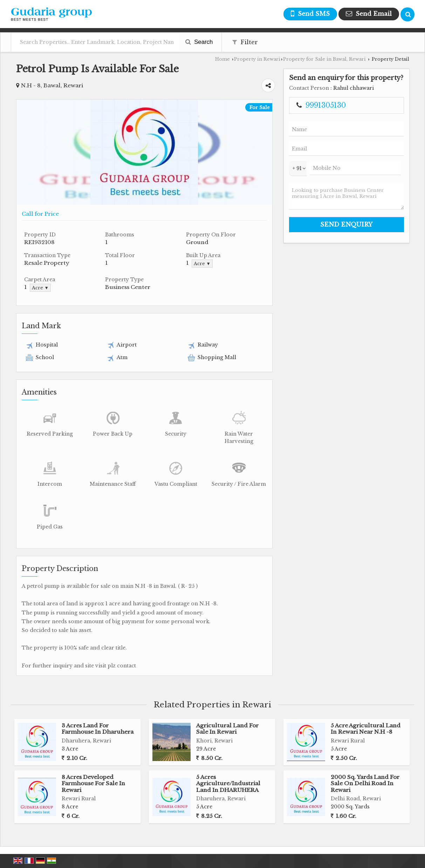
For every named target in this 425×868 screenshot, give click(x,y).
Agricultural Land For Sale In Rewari (227, 729)
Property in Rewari (257, 59)
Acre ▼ (202, 264)
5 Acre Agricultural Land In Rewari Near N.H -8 (366, 729)
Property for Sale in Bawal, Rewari (324, 59)
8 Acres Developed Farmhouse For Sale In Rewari (93, 783)
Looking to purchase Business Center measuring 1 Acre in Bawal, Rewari (347, 196)
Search (199, 42)
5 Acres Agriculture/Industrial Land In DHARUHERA (228, 783)
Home (222, 59)
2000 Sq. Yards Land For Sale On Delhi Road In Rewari (365, 783)
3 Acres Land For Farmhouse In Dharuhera (98, 729)
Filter (245, 42)
